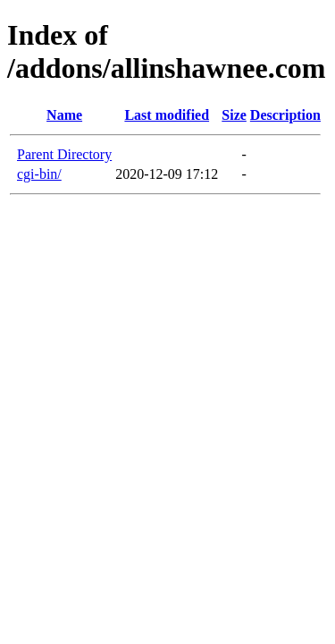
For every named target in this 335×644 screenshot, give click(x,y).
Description (285, 115)
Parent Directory (64, 154)
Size (234, 115)
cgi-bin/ (39, 174)
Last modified (167, 115)
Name (64, 115)
